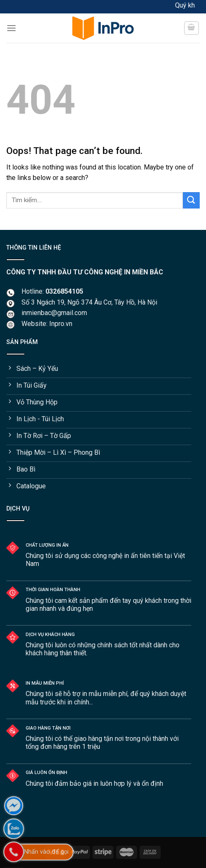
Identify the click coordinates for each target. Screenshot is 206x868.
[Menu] (11, 28)
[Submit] (191, 200)
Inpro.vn (61, 324)
